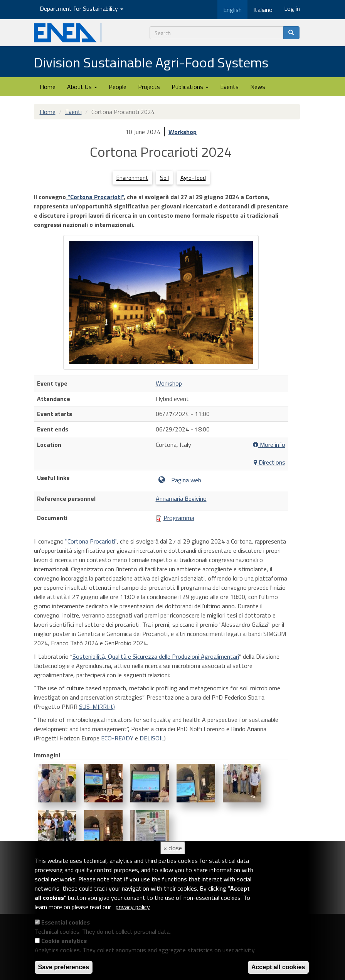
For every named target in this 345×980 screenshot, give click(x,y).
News (258, 87)
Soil (164, 178)
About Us (82, 87)
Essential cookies (66, 922)
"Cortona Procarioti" (95, 197)
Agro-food (193, 178)
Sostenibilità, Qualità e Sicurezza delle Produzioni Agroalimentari (156, 656)
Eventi (73, 112)
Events (229, 87)
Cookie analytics (64, 941)
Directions (269, 462)
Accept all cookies (278, 967)
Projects (149, 87)
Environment (132, 178)
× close (173, 848)
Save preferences (64, 967)
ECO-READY (117, 738)
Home (48, 87)
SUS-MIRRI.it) (97, 706)
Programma (179, 518)
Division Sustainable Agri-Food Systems (151, 62)
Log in (292, 8)
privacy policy (133, 907)
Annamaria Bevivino (181, 498)
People (118, 87)
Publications (190, 87)
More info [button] (269, 445)
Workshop (183, 132)
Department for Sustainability (82, 8)
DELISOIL (152, 738)
